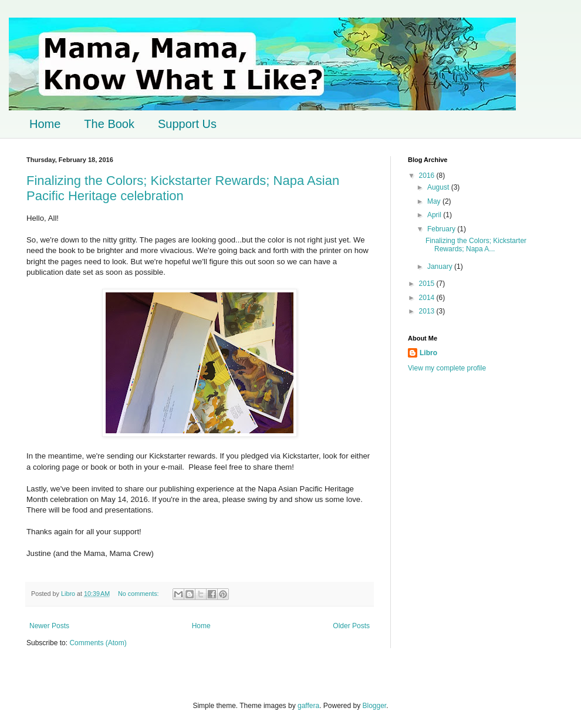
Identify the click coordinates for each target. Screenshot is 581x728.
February (442, 229)
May (435, 201)
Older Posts (351, 626)
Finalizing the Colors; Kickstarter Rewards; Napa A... (476, 245)
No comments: (139, 594)
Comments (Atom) (98, 643)
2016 (428, 176)
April (435, 215)
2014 (428, 298)
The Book (109, 124)
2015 (428, 284)
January (441, 267)
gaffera (308, 706)
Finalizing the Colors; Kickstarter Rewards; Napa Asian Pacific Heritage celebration (183, 188)
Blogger (375, 706)
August (439, 187)
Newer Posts (49, 626)
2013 (428, 311)
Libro (428, 353)
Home (45, 124)
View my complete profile (447, 368)
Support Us (187, 124)
